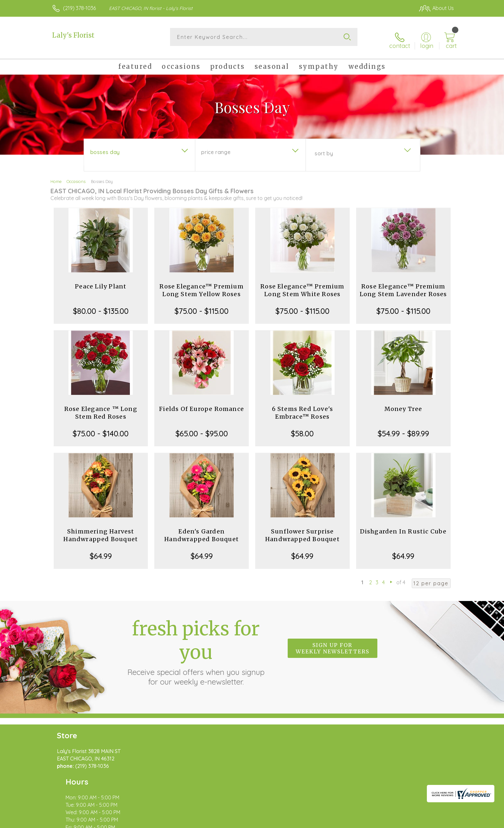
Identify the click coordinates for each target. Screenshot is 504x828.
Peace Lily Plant (101, 281)
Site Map (437, 821)
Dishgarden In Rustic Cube (403, 526)
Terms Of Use (313, 821)
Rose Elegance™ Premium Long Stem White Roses (302, 285)
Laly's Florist (73, 35)
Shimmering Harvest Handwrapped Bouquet (101, 530)
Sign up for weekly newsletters (333, 643)
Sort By (324, 148)
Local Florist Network (397, 821)
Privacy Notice (351, 821)
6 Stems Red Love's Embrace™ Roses (303, 408)
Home (56, 176)
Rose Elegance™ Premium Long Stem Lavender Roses (403, 285)
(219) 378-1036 (79, 8)
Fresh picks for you (196, 647)
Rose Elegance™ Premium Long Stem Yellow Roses (201, 285)
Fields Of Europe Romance (202, 404)
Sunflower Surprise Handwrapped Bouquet (302, 530)
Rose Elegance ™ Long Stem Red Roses (101, 408)
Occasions (76, 176)
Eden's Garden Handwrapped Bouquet (202, 530)
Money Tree (403, 404)
